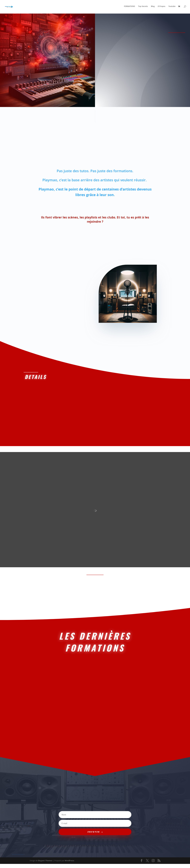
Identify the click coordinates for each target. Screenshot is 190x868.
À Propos (162, 7)
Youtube (172, 7)
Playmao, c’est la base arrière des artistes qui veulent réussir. (95, 181)
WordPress (69, 865)
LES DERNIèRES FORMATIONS (95, 644)
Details (35, 378)
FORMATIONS (129, 7)
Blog (153, 7)
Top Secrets (143, 7)
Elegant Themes (45, 865)
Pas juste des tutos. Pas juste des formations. (95, 171)
